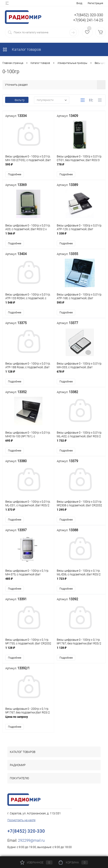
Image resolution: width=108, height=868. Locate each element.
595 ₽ (28, 167)
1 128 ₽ (28, 374)
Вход (79, 3)
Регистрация (95, 3)
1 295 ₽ (80, 512)
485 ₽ (28, 581)
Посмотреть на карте (21, 820)
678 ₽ (80, 374)
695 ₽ (28, 443)
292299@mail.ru (31, 840)
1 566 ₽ (28, 236)
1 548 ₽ (28, 305)
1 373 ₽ (28, 512)
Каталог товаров (22, 49)
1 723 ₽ (80, 581)
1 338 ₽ (80, 236)
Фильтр (17, 100)
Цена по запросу (28, 719)
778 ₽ (80, 167)
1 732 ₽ (80, 443)
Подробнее (15, 174)
